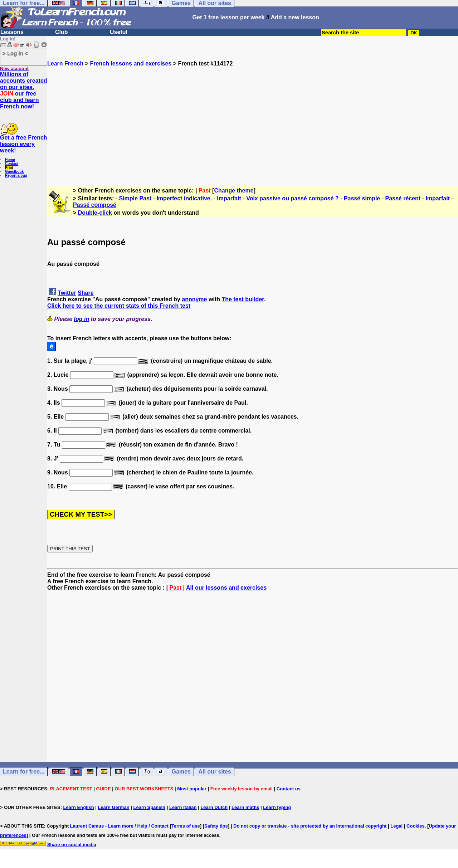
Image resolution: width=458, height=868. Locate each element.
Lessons (12, 32)
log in (82, 319)
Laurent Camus (87, 826)
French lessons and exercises (131, 64)
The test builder (243, 299)
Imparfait (229, 198)
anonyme (194, 299)
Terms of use (186, 826)
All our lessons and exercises (226, 588)
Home (10, 160)
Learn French (65, 64)
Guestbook (14, 172)
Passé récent (403, 198)
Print (9, 168)
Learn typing (277, 807)
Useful (119, 32)
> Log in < (15, 53)
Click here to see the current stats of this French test (119, 306)
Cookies (416, 826)
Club (62, 32)
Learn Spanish (149, 807)
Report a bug (16, 175)
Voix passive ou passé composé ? (292, 198)
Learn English (79, 807)
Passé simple (362, 198)
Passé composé (95, 205)
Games (181, 772)
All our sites (215, 772)
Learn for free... (24, 772)
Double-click (95, 213)
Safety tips (216, 826)
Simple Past (135, 198)
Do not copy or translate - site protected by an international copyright (310, 826)
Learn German (113, 807)
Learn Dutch (214, 807)
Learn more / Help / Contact (138, 826)
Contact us (289, 789)
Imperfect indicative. (184, 198)
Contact (12, 164)
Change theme (234, 191)
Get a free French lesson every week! (24, 144)
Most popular (192, 789)
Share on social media (72, 845)
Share (86, 293)
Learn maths (245, 807)
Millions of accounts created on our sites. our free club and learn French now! (24, 90)
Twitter (67, 293)
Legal (396, 826)
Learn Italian (183, 807)
